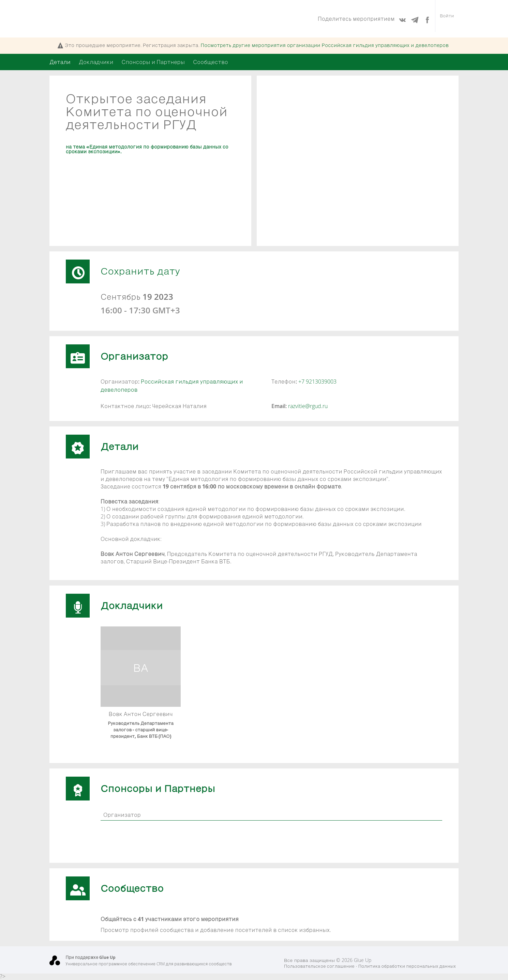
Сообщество (211, 62)
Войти (446, 19)
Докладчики (96, 62)
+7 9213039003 (317, 382)
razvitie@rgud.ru (308, 406)
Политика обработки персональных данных (407, 966)
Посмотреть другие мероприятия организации (325, 45)
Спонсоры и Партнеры (153, 62)
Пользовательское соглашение (319, 966)
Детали (60, 62)
